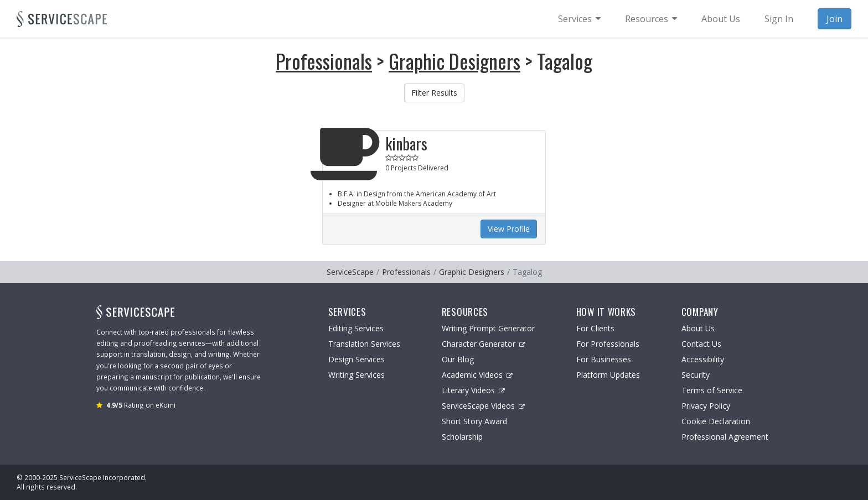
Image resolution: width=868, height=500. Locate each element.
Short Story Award (474, 421)
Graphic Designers (454, 61)
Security (696, 375)
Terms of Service (712, 390)
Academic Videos (477, 375)
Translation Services (364, 344)
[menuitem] (579, 19)
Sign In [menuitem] (779, 19)
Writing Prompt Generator (488, 328)
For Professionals (608, 344)
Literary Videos (473, 390)
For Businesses (604, 359)
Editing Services (356, 328)
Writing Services (356, 375)
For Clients (595, 328)
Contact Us (701, 344)
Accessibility (703, 359)
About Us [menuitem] (721, 19)
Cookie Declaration (716, 421)
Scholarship (462, 437)
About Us (698, 328)
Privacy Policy (706, 406)
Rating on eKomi (141, 405)
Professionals (324, 61)
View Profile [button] (509, 229)
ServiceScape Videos (483, 406)
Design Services (356, 359)
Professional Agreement (725, 437)
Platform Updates (608, 375)
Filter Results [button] (434, 93)
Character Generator (484, 344)
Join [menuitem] (835, 19)
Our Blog (458, 359)
